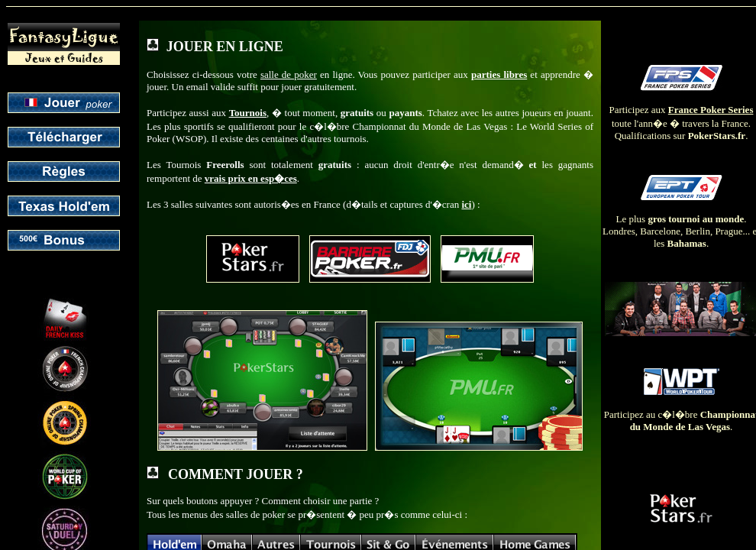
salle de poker (289, 74)
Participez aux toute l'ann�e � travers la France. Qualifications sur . (682, 112)
